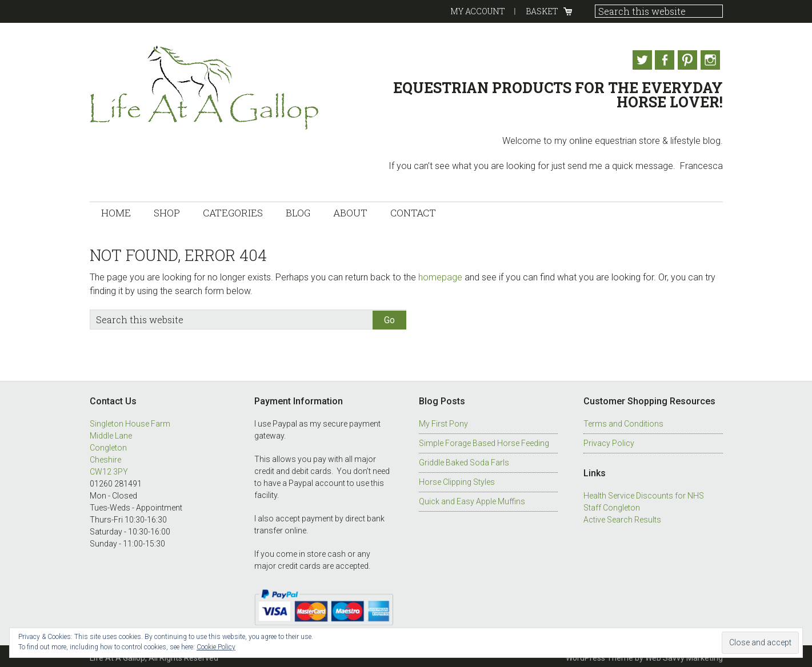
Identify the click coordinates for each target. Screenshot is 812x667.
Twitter (634, 60)
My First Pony (443, 420)
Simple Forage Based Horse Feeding (484, 440)
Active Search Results (622, 516)
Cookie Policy (216, 647)
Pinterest (687, 60)
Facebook (661, 60)
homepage (440, 273)
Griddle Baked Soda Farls (464, 459)
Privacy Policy (609, 440)
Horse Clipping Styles (457, 479)
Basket (542, 11)
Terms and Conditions (623, 420)
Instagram (713, 60)
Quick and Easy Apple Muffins (472, 498)
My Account (478, 11)
